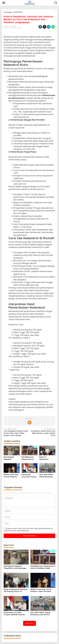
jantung (47, 40)
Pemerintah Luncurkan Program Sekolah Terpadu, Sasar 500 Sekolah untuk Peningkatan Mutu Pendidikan (29, 476)
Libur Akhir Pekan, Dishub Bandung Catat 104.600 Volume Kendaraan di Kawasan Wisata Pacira (47, 476)
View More (29, 623)
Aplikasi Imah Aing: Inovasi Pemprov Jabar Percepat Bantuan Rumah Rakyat (11, 476)
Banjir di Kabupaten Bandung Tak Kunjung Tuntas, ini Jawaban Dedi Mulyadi (47, 458)
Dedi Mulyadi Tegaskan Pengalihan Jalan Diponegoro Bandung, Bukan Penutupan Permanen (11, 458)
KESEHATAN (7, 28)
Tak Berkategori (17, 28)
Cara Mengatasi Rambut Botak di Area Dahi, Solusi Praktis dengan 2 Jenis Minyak (16, 432)
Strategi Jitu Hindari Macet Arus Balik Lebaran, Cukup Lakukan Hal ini (43, 432)
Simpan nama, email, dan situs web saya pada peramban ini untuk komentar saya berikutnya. (28, 529)
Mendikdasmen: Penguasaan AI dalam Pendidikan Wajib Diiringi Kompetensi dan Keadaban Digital (29, 458)
